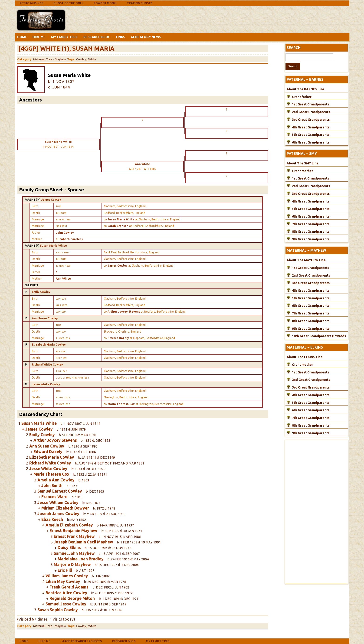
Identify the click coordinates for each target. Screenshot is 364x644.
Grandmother (303, 171)
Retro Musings (31, 3)
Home (22, 37)
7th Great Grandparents (311, 224)
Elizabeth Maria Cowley (49, 345)
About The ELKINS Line (305, 357)
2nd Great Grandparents (311, 112)
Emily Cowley (41, 292)
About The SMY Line (303, 163)
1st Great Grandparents (311, 104)
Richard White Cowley (47, 364)
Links (121, 37)
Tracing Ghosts (140, 3)
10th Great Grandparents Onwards (319, 336)
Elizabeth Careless (69, 239)
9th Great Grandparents (311, 239)
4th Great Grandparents (311, 127)
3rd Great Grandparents (311, 120)
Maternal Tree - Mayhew (50, 59)
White (92, 59)
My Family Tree (64, 37)
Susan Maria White (53, 246)
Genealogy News (146, 37)
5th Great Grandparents (311, 135)
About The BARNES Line (305, 89)
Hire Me (39, 37)
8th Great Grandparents (311, 232)
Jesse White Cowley (46, 384)
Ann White (63, 279)
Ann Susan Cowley (45, 318)
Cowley (81, 59)
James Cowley (51, 200)
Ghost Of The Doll (68, 3)
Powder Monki (105, 3)
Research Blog (97, 37)
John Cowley (65, 233)
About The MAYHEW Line (306, 260)
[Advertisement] (104, 19)
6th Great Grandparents (311, 142)
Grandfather (302, 97)
